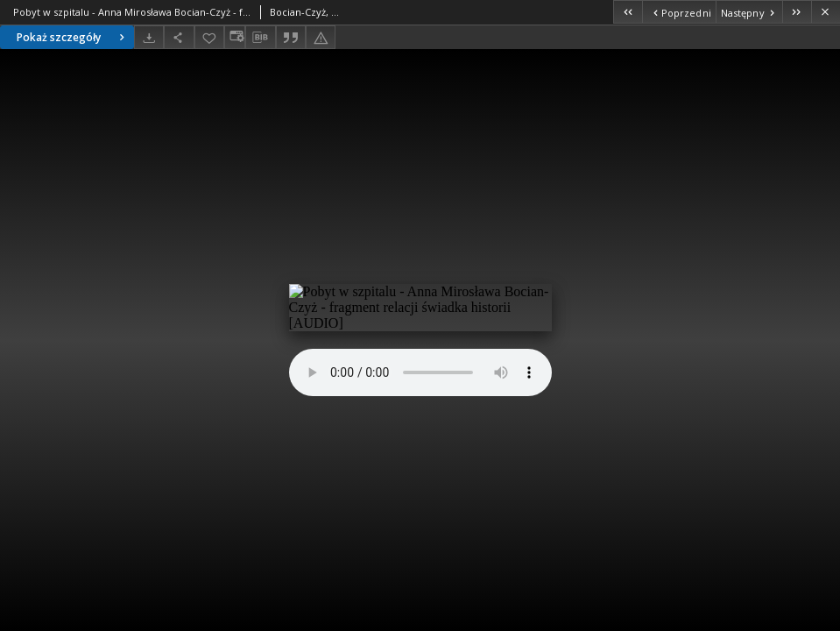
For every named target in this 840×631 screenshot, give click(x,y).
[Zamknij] (826, 12)
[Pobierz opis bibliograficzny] (260, 38)
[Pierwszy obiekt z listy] (628, 12)
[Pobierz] (149, 37)
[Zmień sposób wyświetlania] (235, 37)
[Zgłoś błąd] (321, 37)
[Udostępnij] (179, 37)
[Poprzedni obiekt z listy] (678, 12)
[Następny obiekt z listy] (749, 12)
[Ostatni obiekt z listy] (797, 12)
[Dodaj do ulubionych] (209, 37)
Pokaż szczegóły (73, 37)
